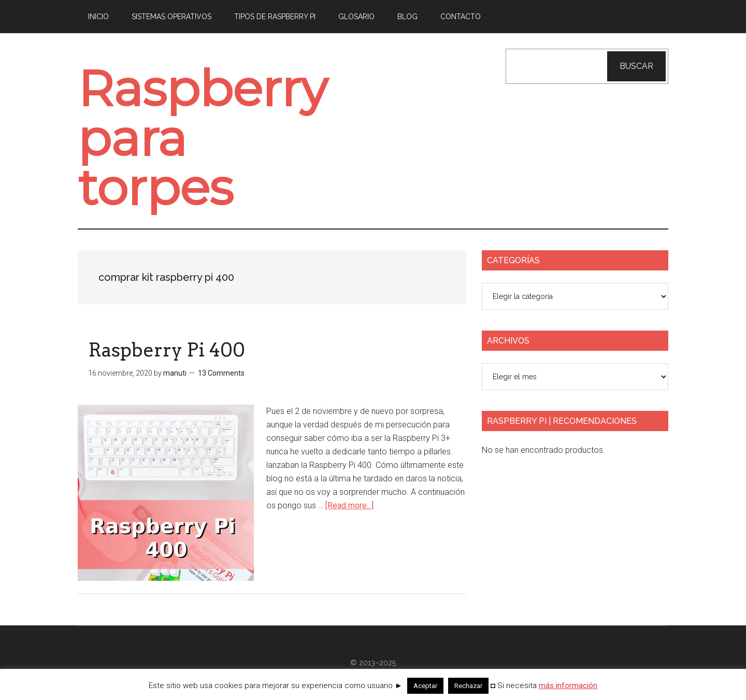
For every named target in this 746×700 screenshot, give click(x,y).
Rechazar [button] (468, 686)
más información (568, 685)
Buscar (636, 66)
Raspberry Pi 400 (167, 350)
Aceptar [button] (425, 686)
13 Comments (221, 373)
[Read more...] (349, 505)
